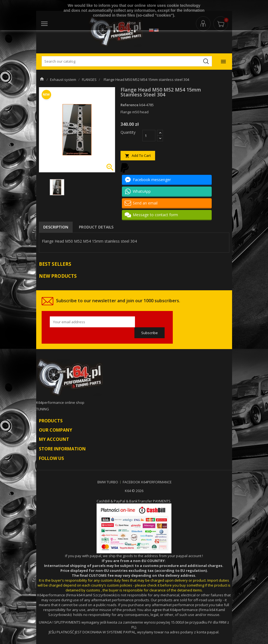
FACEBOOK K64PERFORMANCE (147, 482)
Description (56, 227)
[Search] (127, 61)
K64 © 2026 (134, 491)
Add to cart (138, 156)
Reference (130, 105)
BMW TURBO (108, 482)
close (132, 23)
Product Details (96, 227)
